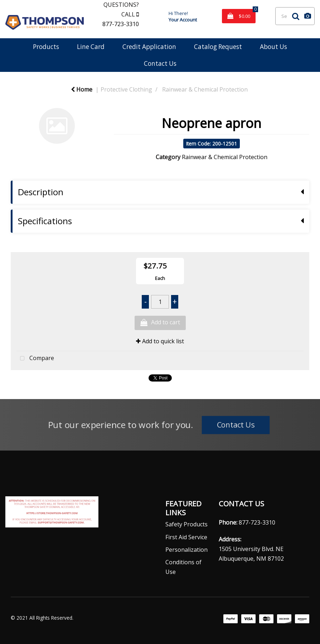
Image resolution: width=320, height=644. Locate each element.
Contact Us (160, 63)
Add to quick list (160, 341)
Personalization (186, 550)
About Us (273, 47)
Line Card (91, 47)
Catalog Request (218, 47)
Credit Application (149, 47)
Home (82, 89)
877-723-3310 (121, 24)
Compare (35, 359)
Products (46, 47)
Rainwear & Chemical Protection (205, 89)
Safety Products (186, 524)
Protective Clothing (126, 89)
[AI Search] (308, 16)
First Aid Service (186, 537)
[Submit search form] (296, 16)
